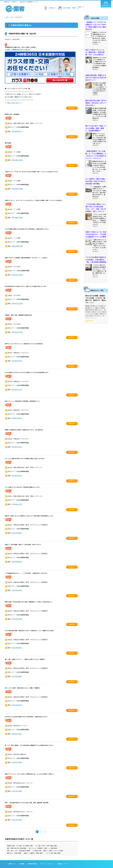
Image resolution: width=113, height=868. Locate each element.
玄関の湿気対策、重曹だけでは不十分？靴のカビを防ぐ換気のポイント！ (95, 75)
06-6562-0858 (16, 756)
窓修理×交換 (11, 839)
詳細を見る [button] (72, 108)
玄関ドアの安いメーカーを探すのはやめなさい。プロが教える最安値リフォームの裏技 (95, 227)
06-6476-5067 (16, 727)
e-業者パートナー (78, 8)
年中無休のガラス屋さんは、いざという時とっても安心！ (21, 47)
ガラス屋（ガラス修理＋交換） (25, 839)
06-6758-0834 (16, 529)
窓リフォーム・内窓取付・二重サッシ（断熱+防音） (43, 841)
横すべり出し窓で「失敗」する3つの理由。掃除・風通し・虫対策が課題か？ (96, 124)
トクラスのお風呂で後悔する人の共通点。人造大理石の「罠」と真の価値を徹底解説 (95, 251)
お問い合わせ (106, 4)
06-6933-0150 (16, 358)
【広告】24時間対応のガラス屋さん (17, 49)
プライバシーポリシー (47, 857)
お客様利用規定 (32, 857)
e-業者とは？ (50, 8)
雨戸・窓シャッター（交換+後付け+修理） (19, 844)
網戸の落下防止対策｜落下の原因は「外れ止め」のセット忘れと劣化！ (95, 100)
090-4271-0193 (17, 273)
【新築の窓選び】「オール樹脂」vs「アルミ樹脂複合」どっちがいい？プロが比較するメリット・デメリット (96, 150)
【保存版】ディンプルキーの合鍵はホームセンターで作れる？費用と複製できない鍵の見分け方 (95, 25)
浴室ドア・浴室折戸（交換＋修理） (34, 846)
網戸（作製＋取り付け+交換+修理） (17, 841)
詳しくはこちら (13, 102)
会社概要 (22, 857)
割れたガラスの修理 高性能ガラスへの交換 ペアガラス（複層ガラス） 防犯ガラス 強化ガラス (96, 289)
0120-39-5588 (16, 784)
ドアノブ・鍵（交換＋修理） (53, 846)
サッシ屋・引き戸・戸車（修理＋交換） (46, 839)
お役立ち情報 (64, 8)
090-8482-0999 (17, 159)
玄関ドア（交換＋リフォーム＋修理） (53, 844)
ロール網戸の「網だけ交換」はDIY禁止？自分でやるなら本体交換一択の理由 (96, 176)
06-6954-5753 (16, 131)
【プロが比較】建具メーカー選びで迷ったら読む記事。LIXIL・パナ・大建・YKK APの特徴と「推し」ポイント (96, 201)
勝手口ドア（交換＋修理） (15, 846)
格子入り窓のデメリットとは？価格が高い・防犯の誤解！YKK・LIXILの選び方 (95, 51)
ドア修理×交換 (37, 844)
